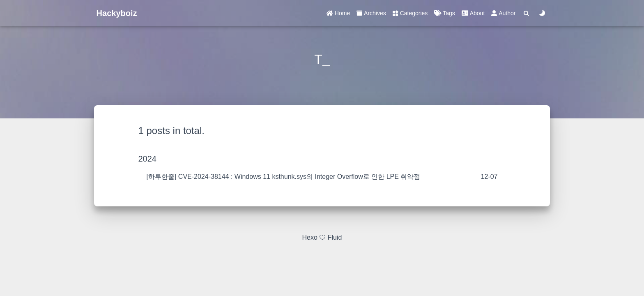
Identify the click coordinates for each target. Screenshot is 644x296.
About (473, 13)
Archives (371, 13)
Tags (444, 13)
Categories (410, 13)
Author (503, 13)
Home (338, 13)
